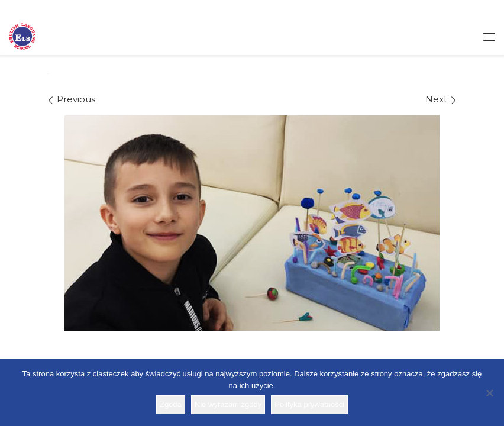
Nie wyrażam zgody (228, 404)
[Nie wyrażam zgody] (489, 393)
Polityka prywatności (309, 404)
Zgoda (171, 404)
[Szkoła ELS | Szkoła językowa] (22, 35)
